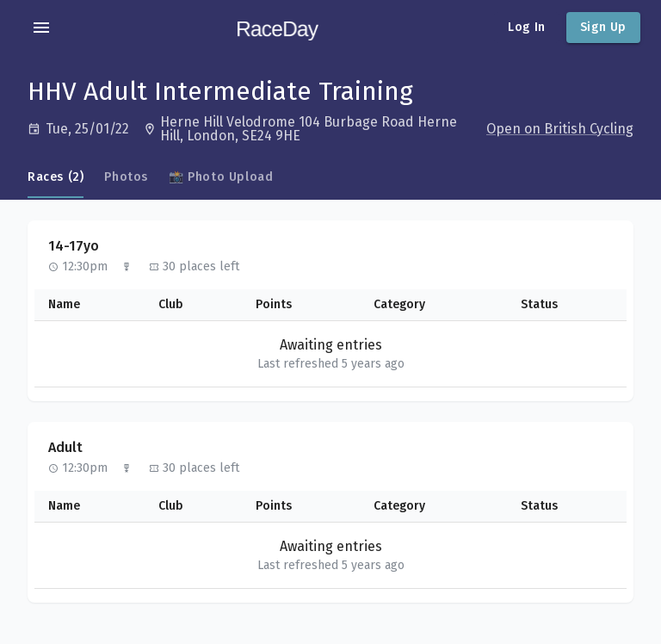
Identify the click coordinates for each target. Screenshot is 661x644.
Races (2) (56, 177)
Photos (126, 177)
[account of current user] (41, 28)
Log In (527, 27)
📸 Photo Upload (221, 177)
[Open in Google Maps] (313, 129)
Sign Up (603, 27)
